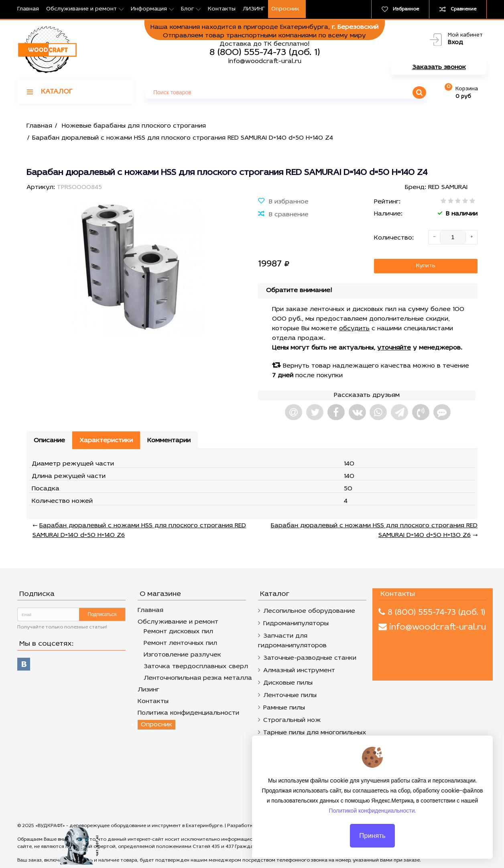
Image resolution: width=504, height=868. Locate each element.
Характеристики (106, 441)
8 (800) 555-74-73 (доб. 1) (265, 53)
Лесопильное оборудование (309, 611)
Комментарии (169, 441)
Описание (49, 441)
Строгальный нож (292, 720)
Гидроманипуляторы (296, 624)
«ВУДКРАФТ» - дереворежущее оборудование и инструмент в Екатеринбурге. (130, 826)
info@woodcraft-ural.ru (265, 61)
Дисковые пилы (288, 683)
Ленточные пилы (290, 695)
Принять (372, 841)
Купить (426, 266)
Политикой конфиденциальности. (373, 816)
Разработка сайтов (251, 826)
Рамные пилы (284, 708)
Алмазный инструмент (299, 671)
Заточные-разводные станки (310, 658)
